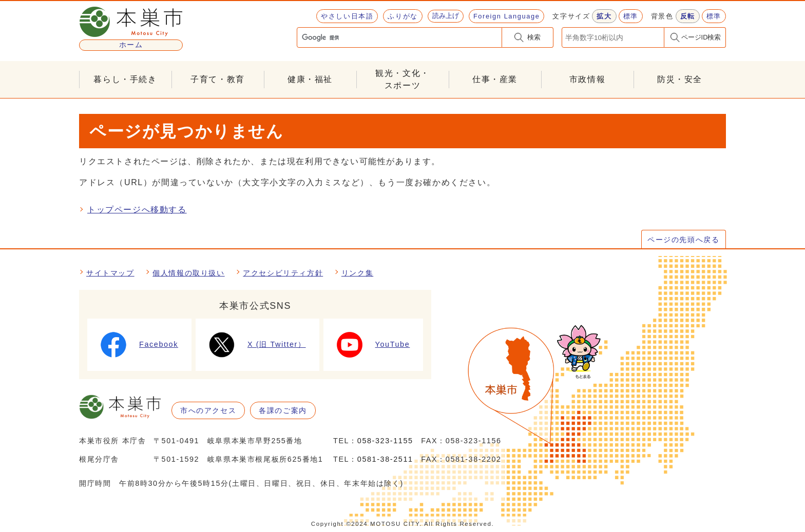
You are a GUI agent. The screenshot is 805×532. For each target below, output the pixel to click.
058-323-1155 (385, 441)
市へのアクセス (208, 410)
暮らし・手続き (125, 79)
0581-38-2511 (385, 459)
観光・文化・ (402, 80)
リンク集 (357, 273)
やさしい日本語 (347, 16)
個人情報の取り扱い (188, 273)
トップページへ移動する (137, 210)
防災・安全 (680, 79)
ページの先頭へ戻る (683, 240)
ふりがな (402, 16)
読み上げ (446, 16)
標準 (631, 16)
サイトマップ (110, 273)
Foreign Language (506, 16)
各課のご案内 (283, 410)
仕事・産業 (495, 79)
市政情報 (587, 79)
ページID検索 (701, 37)
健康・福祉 (310, 79)
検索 (534, 37)
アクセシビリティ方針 (283, 273)
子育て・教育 (218, 79)
